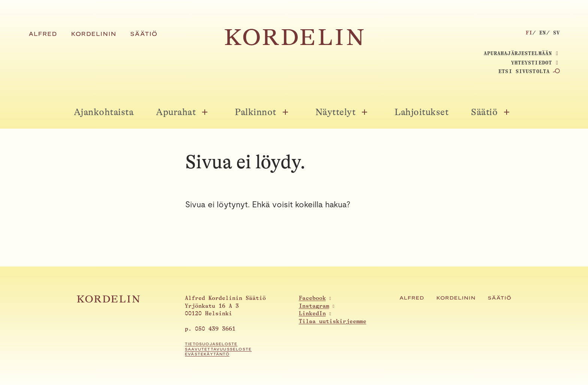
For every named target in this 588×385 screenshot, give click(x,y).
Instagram (314, 306)
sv (556, 33)
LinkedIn (312, 314)
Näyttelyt (336, 112)
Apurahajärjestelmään (518, 53)
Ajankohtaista (104, 112)
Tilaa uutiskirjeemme (333, 321)
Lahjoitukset (421, 112)
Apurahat (176, 112)
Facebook (312, 298)
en (543, 33)
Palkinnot (256, 112)
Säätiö (484, 112)
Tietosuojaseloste (211, 344)
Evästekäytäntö (207, 354)
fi (529, 33)
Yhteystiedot (532, 63)
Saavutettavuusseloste (218, 349)
